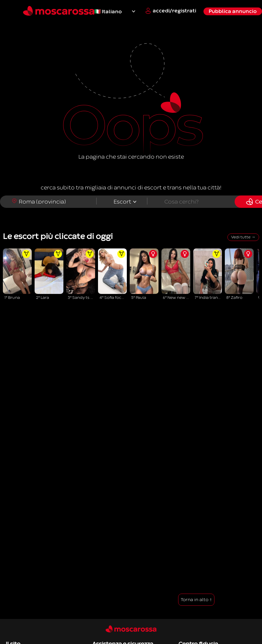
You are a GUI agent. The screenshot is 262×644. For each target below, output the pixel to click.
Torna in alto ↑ (196, 600)
